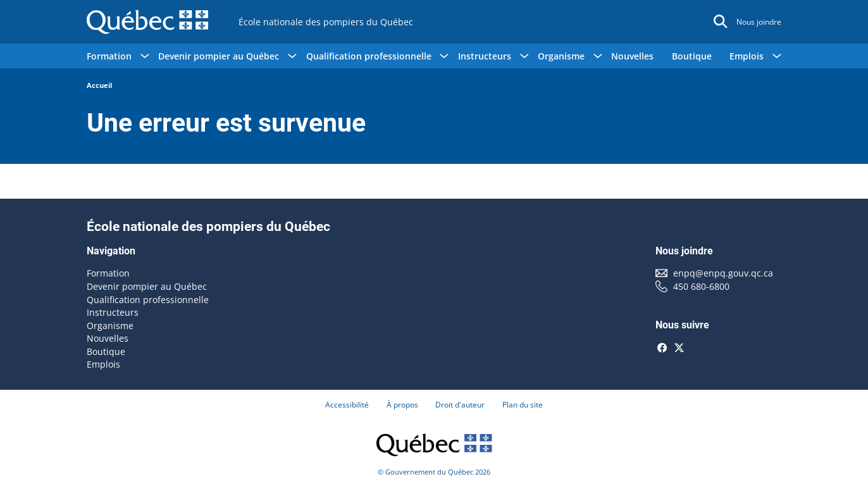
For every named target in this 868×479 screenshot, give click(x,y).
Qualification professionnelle (148, 300)
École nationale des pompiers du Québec (326, 22)
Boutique (692, 56)
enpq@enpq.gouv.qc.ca (723, 273)
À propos (402, 405)
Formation (108, 273)
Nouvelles (632, 56)
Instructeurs (113, 312)
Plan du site (523, 405)
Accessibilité (347, 405)
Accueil (99, 85)
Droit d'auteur (460, 405)
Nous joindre (759, 22)
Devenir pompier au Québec (147, 286)
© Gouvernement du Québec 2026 (434, 472)
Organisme (110, 326)
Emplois (103, 364)
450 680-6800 (701, 286)
